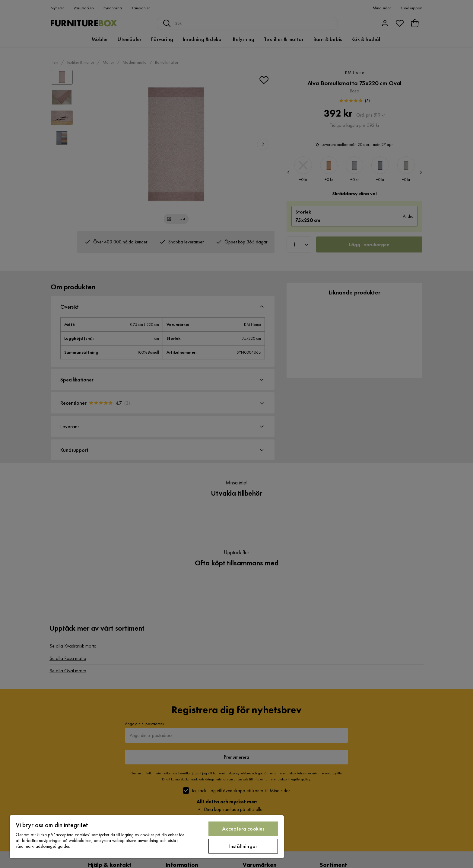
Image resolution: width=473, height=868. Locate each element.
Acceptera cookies (243, 829)
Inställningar (243, 846)
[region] (147, 837)
